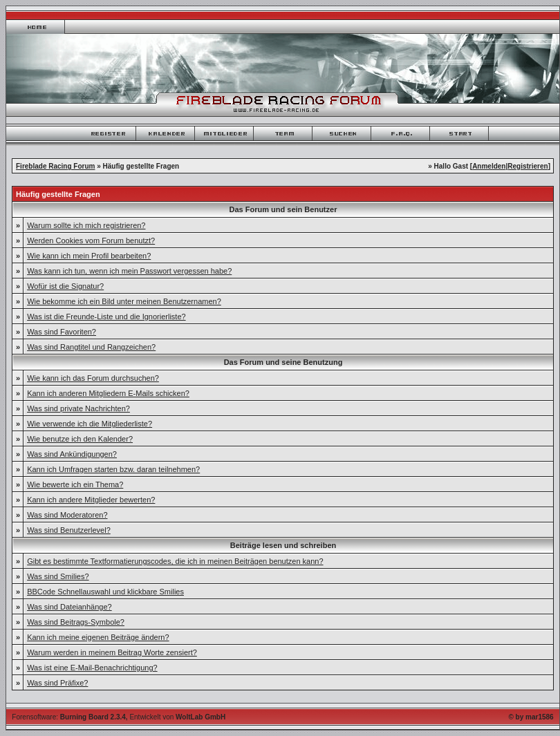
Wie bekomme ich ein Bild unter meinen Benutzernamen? (124, 301)
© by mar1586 (531, 717)
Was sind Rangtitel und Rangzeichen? (91, 347)
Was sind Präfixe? (57, 683)
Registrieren (528, 166)
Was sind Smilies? (58, 576)
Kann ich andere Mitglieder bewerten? (91, 500)
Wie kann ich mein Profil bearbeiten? (89, 256)
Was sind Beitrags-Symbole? (76, 622)
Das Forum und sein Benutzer (283, 209)
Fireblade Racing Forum (55, 166)
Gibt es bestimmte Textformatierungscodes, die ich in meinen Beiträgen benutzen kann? (175, 561)
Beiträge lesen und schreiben (283, 545)
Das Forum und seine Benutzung (283, 362)
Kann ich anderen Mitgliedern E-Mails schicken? (108, 393)
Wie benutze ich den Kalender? (80, 439)
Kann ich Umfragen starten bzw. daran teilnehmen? (113, 469)
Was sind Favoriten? (62, 332)
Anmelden (489, 166)
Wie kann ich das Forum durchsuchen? (93, 378)
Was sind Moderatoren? (67, 515)
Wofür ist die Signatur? (65, 286)
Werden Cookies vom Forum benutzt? (91, 240)
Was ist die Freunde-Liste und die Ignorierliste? (106, 317)
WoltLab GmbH (200, 717)
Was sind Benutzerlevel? (69, 530)
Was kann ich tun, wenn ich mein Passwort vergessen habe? (129, 271)
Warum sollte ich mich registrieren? (86, 225)
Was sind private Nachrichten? (78, 408)
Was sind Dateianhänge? (69, 607)
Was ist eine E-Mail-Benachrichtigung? (92, 668)
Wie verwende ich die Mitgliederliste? (90, 424)
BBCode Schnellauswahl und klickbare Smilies (105, 592)
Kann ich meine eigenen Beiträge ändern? (98, 637)
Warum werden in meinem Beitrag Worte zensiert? (112, 652)
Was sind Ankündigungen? (72, 454)
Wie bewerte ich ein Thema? (75, 484)
